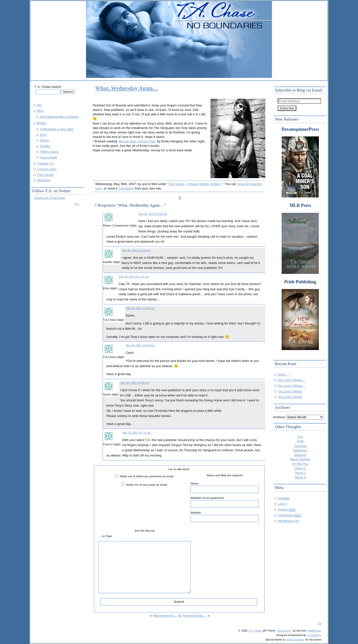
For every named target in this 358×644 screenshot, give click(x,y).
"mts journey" (284, 631)
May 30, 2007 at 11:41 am (134, 277)
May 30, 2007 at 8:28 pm (153, 214)
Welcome (44, 180)
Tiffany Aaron (49, 152)
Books (41, 123)
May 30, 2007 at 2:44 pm (136, 250)
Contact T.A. (46, 163)
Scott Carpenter (295, 640)
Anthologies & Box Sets (57, 129)
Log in (282, 504)
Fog (300, 437)
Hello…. (284, 374)
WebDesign (314, 631)
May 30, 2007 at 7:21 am (137, 433)
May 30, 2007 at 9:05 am (140, 308)
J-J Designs (314, 635)
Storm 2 (300, 473)
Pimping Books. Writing (204, 184)
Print (43, 135)
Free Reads (45, 175)
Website (224, 516)
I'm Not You (300, 464)
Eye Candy (177, 184)
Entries (287, 509)
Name (224, 487)
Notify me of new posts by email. (147, 485)
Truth (300, 441)
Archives (279, 417)
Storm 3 (300, 477)
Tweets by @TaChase (49, 198)
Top (77, 204)
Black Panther (300, 459)
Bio (39, 105)
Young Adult (48, 157)
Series (45, 140)
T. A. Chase (255, 631)
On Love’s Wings (290, 391)
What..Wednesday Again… (127, 88)
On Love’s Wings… (292, 380)
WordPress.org (289, 521)
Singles (45, 146)
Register (284, 498)
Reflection (300, 450)
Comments (289, 515)
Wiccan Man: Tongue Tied (137, 141)
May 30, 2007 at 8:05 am (135, 383)
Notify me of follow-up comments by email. (147, 476)
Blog (40, 111)
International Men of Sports (59, 117)
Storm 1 (300, 468)
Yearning (300, 446)
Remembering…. (165, 616)
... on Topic (105, 536)
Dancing (300, 455)
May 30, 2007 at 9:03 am (140, 345)
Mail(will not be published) (224, 502)
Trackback (126, 188)
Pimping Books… (194, 616)
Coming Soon (47, 169)
